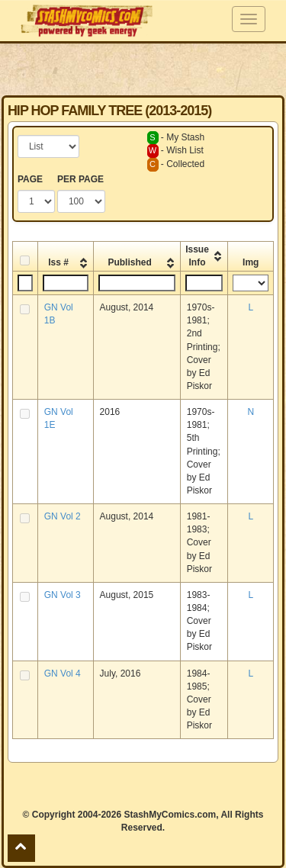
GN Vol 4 (63, 674)
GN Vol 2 (63, 516)
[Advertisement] (143, 69)
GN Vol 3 (63, 595)
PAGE (30, 179)
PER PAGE (80, 179)
